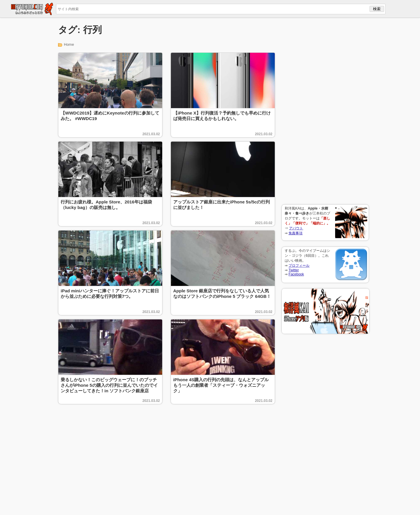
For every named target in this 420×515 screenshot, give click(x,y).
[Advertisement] (325, 111)
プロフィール (299, 266)
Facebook (296, 274)
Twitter (294, 270)
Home (69, 44)
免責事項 (295, 233)
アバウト (296, 228)
